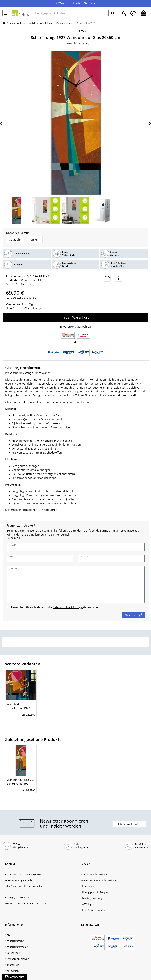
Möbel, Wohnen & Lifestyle (23, 23)
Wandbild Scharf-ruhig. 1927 (18, 706)
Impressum (12, 965)
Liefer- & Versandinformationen (99, 880)
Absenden (133, 615)
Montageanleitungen (93, 898)
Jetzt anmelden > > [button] (130, 824)
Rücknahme (88, 886)
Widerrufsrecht (14, 941)
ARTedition (12, 971)
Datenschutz (13, 953)
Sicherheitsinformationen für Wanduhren (31, 510)
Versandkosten (29, 298)
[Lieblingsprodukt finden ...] (71, 13)
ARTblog (86, 904)
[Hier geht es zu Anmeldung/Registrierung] (124, 13)
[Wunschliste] (133, 13)
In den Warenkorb (76, 317)
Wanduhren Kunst (64, 23)
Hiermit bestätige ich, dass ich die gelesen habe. (54, 607)
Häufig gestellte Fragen (94, 892)
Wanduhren (46, 23)
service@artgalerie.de (20, 880)
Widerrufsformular (16, 947)
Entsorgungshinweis (17, 959)
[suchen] (113, 13)
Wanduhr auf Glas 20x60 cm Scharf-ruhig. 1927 (21, 782)
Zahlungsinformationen (95, 874)
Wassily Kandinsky (78, 43)
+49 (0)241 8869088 (18, 898)
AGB (8, 935)
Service (85, 864)
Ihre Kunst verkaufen (93, 910)
